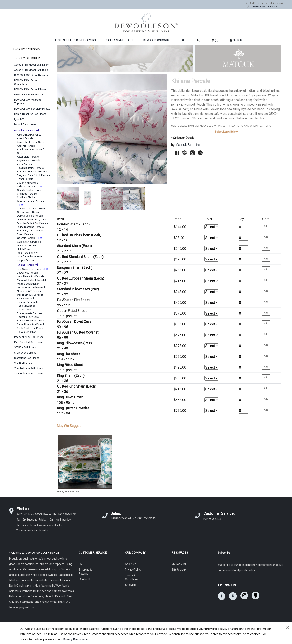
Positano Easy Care (28, 317)
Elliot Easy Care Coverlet (31, 231)
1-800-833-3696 (145, 518)
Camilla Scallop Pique (29, 190)
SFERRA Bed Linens (25, 353)
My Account (179, 564)
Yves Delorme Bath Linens (29, 368)
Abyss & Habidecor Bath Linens (32, 65)
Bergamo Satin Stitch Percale (34, 175)
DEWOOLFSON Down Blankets (31, 75)
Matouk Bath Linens (25, 124)
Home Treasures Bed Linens (30, 114)
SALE (183, 40)
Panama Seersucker (28, 302)
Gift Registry (179, 570)
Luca (252, 95)
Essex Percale (25, 234)
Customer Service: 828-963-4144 (266, 7)
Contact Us (86, 579)
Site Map (130, 585)
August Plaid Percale (29, 160)
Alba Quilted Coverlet (29, 135)
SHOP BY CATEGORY (32, 49)
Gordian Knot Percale (29, 242)
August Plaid (180, 109)
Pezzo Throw (25, 310)
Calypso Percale (30, 186)
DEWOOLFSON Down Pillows (30, 89)
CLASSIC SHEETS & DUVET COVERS (74, 40)
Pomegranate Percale (29, 313)
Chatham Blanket (26, 197)
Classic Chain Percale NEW (32, 208)
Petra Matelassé (26, 306)
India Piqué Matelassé (30, 256)
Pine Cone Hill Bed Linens (29, 342)
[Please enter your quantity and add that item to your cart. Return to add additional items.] (266, 226)
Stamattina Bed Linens (27, 358)
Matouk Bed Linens (27, 130)
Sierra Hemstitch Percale (31, 324)
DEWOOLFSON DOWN (156, 40)
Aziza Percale (25, 164)
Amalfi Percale (25, 138)
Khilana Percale (27, 265)
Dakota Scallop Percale (30, 216)
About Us (131, 564)
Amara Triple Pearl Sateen (32, 142)
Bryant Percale (25, 179)
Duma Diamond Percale (30, 227)
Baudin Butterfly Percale (30, 168)
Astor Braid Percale (28, 157)
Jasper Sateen (25, 260)
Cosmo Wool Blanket (29, 212)
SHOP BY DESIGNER (32, 58)
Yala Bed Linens (23, 363)
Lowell (214, 109)
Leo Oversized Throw (32, 269)
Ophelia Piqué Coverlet (30, 295)
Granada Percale (26, 245)
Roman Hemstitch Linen (31, 321)
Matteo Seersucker (28, 284)
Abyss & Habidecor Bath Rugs (31, 70)
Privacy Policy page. (76, 639)
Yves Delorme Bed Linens (29, 373)
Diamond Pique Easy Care (32, 219)
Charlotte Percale (27, 194)
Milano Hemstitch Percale (32, 287)
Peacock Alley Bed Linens (29, 337)
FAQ (81, 564)
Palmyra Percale (26, 298)
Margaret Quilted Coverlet (32, 280)
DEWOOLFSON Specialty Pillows (32, 109)
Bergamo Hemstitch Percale (33, 172)
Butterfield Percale (28, 183)
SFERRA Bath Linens (25, 347)
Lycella (19, 119)
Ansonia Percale (26, 146)
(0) (215, 40)
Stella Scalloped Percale (31, 328)
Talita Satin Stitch (27, 332)
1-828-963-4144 (121, 518)
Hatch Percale (25, 249)
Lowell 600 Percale (28, 273)
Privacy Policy (133, 570)
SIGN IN (235, 40)
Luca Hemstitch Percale (31, 276)
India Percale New (27, 253)
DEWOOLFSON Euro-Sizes (29, 94)
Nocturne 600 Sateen (29, 291)
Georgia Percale (29, 238)
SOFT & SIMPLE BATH (120, 40)
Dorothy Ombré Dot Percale (33, 223)
